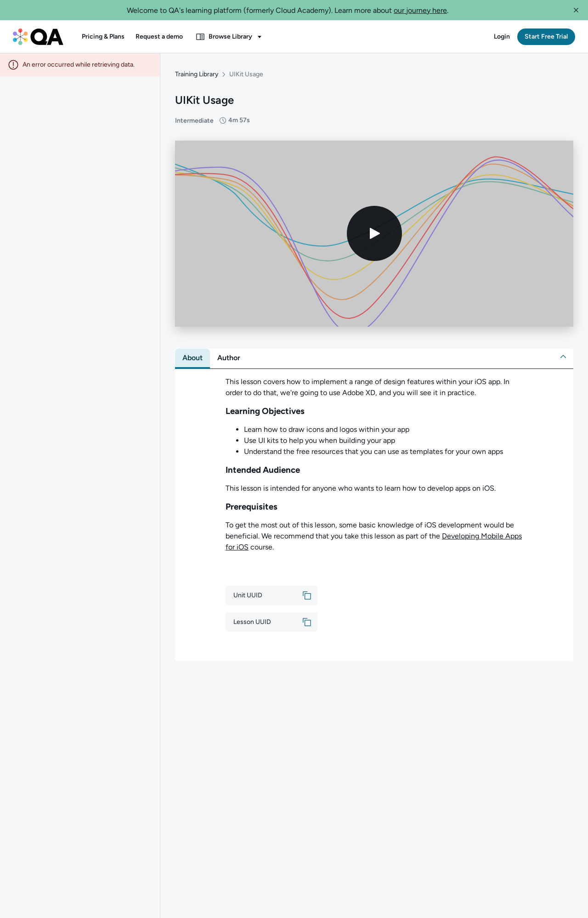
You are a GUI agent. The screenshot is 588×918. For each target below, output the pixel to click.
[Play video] (374, 227)
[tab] (192, 351)
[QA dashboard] (38, 37)
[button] (576, 10)
